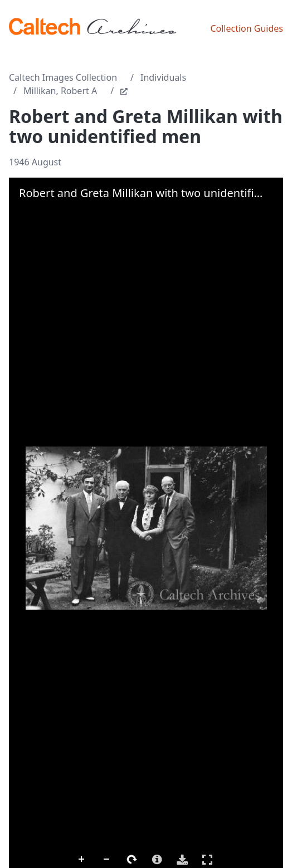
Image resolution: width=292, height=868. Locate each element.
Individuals (163, 77)
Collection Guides (247, 28)
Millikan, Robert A (60, 91)
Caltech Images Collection (63, 77)
